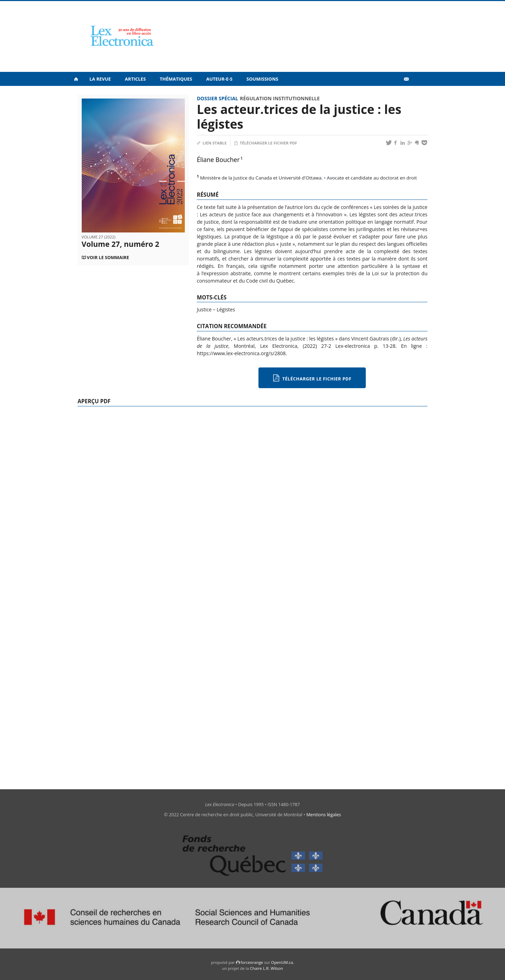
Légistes (226, 309)
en (417, 94)
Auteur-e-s (219, 79)
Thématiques (176, 79)
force (252, 962)
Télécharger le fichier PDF (265, 143)
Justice (204, 309)
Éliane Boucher (218, 160)
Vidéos (391, 94)
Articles (135, 79)
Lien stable (212, 143)
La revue (100, 79)
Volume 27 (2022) (99, 237)
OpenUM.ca (282, 962)
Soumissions (262, 79)
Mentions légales (324, 815)
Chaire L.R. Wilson (267, 968)
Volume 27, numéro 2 (120, 244)
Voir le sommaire (108, 258)
